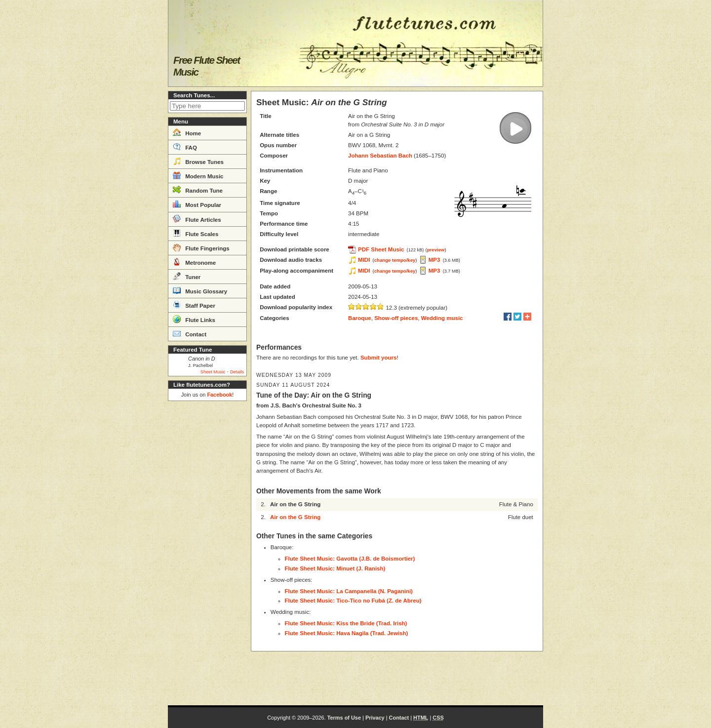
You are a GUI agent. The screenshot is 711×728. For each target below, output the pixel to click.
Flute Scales (196, 233)
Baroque (360, 318)
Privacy (375, 718)
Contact (190, 333)
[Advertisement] (207, 553)
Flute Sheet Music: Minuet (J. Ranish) (335, 568)
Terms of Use (344, 718)
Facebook (219, 395)
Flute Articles (197, 219)
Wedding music (442, 318)
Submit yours (378, 358)
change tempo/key (395, 260)
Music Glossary (200, 290)
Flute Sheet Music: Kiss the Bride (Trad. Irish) (346, 623)
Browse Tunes (198, 161)
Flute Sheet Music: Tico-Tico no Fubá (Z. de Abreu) (353, 601)
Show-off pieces (396, 318)
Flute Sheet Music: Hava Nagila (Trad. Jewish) (347, 633)
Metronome (194, 262)
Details (237, 372)
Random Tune (198, 190)
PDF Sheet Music (381, 249)
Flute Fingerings (201, 247)
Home (187, 132)
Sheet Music (213, 372)
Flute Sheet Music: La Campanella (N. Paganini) (349, 591)
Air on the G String (295, 517)
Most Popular (197, 204)
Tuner (187, 276)
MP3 (434, 260)
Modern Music (198, 175)
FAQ (185, 147)
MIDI (364, 260)
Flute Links (194, 319)
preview (436, 250)
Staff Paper (194, 305)
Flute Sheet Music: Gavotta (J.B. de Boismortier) (350, 559)
